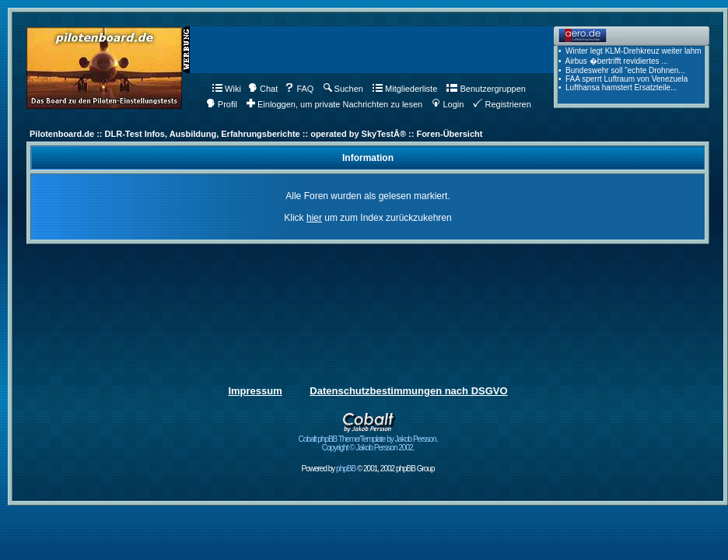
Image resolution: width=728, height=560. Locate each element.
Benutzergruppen (486, 89)
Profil (222, 104)
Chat (263, 89)
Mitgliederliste (405, 89)
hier (314, 218)
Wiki (227, 89)
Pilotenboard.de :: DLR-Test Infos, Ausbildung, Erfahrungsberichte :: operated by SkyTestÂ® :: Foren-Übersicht (256, 134)
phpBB (346, 469)
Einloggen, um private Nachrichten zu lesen (334, 104)
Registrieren (502, 104)
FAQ (299, 89)
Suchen (343, 89)
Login (448, 104)
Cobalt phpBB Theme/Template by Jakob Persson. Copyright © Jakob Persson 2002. (368, 440)
